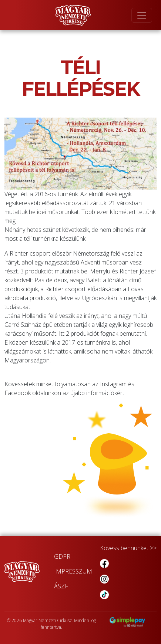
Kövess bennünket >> (128, 548)
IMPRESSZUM (73, 571)
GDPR (62, 556)
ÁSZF (61, 586)
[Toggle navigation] (142, 15)
